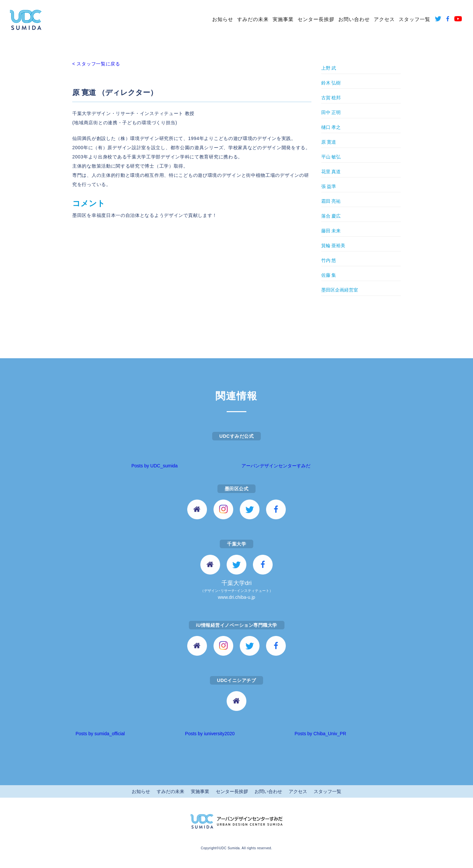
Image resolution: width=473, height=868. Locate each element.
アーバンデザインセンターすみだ (276, 466)
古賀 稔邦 (331, 98)
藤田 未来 (331, 231)
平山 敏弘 (331, 157)
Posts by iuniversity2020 (210, 734)
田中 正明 (331, 112)
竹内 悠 (329, 260)
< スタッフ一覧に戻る (96, 64)
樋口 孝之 (331, 127)
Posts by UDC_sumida (155, 466)
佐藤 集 (329, 275)
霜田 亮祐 (331, 201)
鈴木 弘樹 (331, 83)
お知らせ (223, 19)
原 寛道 (329, 142)
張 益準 (329, 186)
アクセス (384, 19)
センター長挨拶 (316, 19)
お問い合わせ (354, 19)
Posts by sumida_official (100, 734)
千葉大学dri (236, 590)
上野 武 (329, 68)
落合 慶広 (331, 216)
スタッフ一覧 (415, 19)
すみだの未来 (253, 19)
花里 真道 (331, 172)
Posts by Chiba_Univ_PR (320, 734)
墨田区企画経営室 (340, 290)
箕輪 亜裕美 (333, 246)
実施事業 (283, 19)
